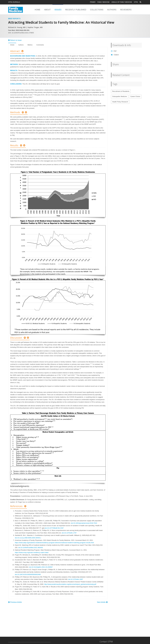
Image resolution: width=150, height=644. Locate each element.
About (47, 10)
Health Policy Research (120, 102)
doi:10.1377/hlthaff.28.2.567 (54, 528)
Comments (40, 45)
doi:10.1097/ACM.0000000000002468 (28, 574)
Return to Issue (15, 40)
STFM (136, 2)
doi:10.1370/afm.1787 (69, 533)
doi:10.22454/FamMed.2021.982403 (31, 548)
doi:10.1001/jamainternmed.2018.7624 (84, 523)
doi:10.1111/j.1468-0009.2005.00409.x (28, 538)
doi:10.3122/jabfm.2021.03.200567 (41, 567)
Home (37, 10)
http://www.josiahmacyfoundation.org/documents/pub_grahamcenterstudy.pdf (70, 584)
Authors (112, 10)
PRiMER (93, 2)
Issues (58, 10)
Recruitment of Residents (121, 91)
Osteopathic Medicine (120, 96)
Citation (115, 55)
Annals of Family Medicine (122, 2)
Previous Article (15, 602)
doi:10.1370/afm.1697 (76, 579)
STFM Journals (14, 2)
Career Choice (135, 96)
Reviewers (126, 10)
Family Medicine (103, 2)
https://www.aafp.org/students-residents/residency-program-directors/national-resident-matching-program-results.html (54, 543)
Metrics (30, 45)
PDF (114, 51)
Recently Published (76, 10)
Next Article (102, 602)
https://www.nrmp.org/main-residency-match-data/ (32, 552)
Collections (97, 10)
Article (12, 45)
